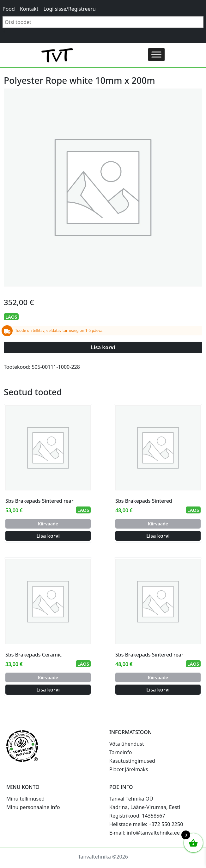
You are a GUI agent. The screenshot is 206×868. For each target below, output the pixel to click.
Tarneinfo (121, 752)
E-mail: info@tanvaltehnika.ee (145, 833)
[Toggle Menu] (156, 54)
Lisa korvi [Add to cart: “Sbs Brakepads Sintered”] (158, 536)
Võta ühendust (127, 744)
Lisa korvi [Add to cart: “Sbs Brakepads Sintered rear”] (48, 536)
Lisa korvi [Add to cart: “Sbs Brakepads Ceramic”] (48, 690)
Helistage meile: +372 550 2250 (146, 824)
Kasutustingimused (132, 761)
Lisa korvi (103, 347)
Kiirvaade (48, 524)
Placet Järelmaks (129, 769)
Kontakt (29, 9)
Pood (9, 9)
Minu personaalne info (33, 807)
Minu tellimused (25, 799)
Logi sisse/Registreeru (70, 9)
